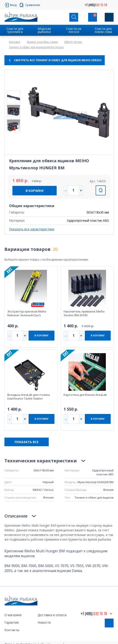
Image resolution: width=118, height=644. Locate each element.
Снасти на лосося (74, 30)
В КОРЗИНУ (35, 191)
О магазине (13, 615)
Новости (44, 622)
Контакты (12, 630)
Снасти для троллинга (15, 30)
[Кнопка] (109, 17)
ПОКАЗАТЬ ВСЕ (27, 442)
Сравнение (33, 5)
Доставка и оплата (52, 615)
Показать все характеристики (32, 229)
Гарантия (12, 622)
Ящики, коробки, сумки (42, 42)
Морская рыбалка (44, 30)
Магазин (15, 42)
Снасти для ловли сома (103, 30)
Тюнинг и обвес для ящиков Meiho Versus (36, 47)
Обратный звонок (109, 623)
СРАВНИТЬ (101, 190)
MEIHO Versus (73, 42)
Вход (13, 5)
